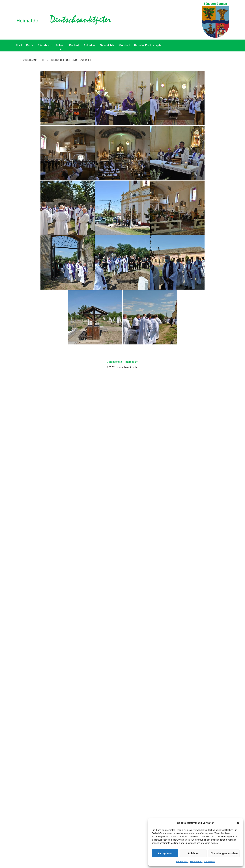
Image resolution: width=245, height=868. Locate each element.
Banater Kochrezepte (149, 45)
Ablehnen (194, 853)
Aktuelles (90, 45)
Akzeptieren (165, 853)
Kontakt (74, 45)
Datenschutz (182, 862)
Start (19, 45)
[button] (238, 823)
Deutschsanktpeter (33, 60)
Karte (30, 45)
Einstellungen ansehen (224, 853)
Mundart (124, 45)
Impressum (210, 862)
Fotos (60, 45)
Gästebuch (45, 45)
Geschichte (107, 45)
